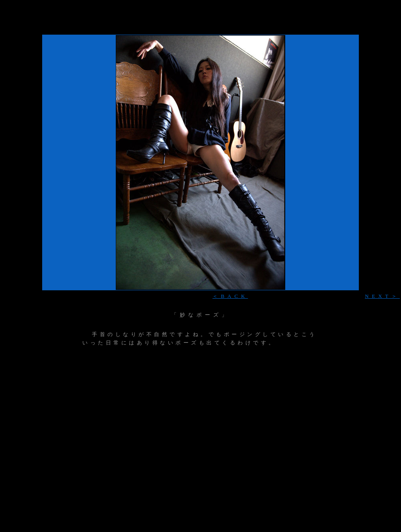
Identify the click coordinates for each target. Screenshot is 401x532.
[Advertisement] (200, 30)
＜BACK (230, 296)
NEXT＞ (382, 296)
